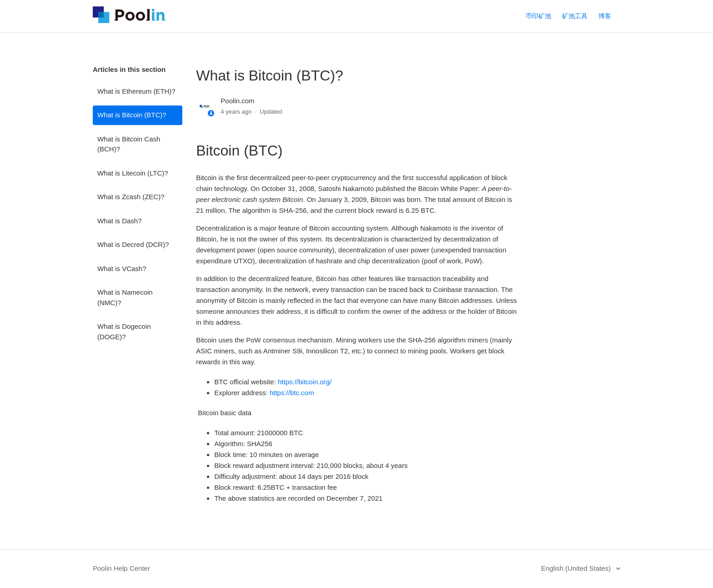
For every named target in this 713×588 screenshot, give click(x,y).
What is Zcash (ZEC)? (131, 197)
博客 (605, 16)
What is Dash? (120, 221)
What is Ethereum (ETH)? (136, 91)
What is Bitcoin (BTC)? (132, 115)
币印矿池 (538, 16)
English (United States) (577, 568)
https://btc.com (292, 393)
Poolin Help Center (121, 568)
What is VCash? (122, 269)
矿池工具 (575, 16)
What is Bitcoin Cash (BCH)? (129, 144)
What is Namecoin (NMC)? (125, 297)
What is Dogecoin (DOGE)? (124, 332)
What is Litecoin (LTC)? (133, 173)
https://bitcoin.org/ (305, 382)
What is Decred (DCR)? (133, 244)
